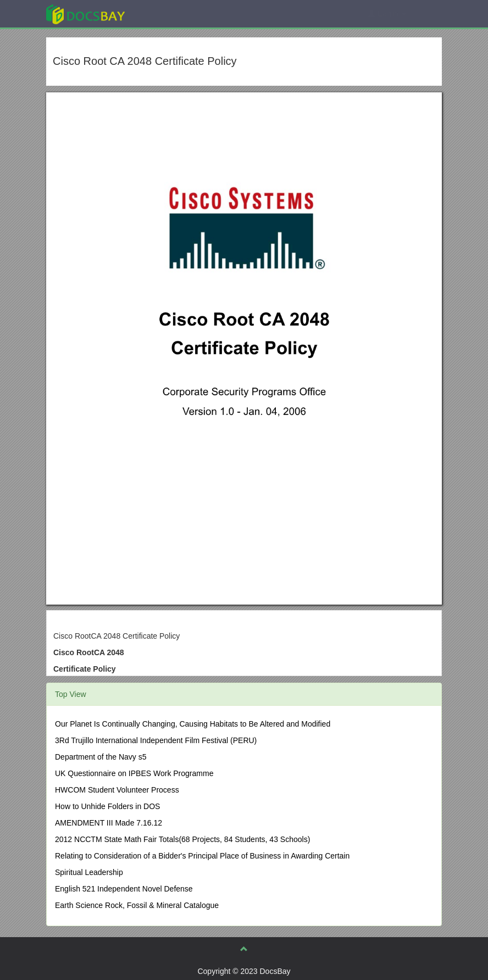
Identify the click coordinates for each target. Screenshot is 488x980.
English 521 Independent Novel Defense (124, 889)
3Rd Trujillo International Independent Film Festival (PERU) (156, 740)
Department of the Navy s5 (101, 757)
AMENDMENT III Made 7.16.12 (109, 823)
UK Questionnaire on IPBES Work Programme (134, 773)
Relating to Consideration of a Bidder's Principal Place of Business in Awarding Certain (202, 856)
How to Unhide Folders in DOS (107, 806)
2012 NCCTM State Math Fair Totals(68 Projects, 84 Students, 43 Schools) (182, 839)
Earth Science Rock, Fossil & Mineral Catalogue (137, 905)
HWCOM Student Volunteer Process (117, 790)
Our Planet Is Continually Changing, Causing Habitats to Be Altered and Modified (193, 724)
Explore (168, 13)
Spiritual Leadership (89, 872)
